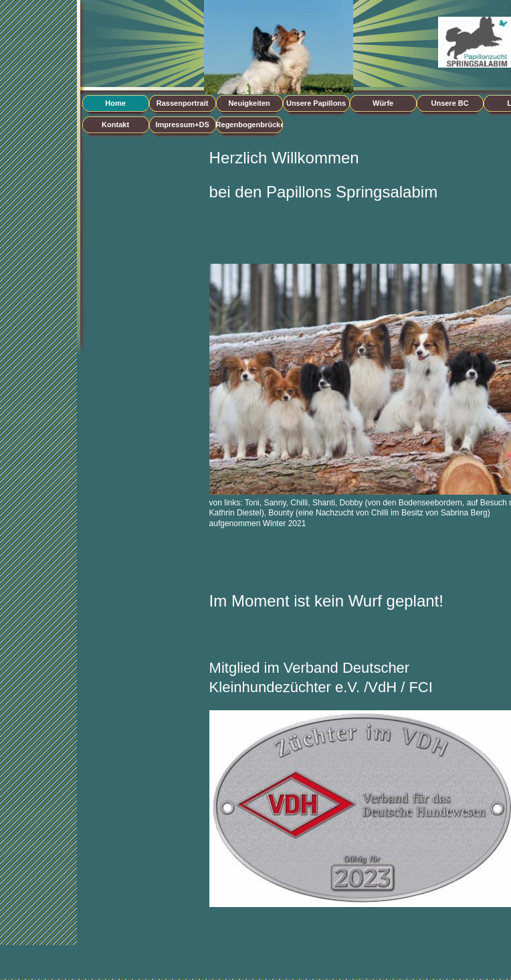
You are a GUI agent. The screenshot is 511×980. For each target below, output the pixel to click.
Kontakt (115, 125)
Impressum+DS (182, 125)
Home (115, 103)
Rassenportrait (183, 103)
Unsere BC (449, 103)
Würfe (383, 103)
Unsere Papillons (316, 103)
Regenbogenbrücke (249, 125)
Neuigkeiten (249, 103)
